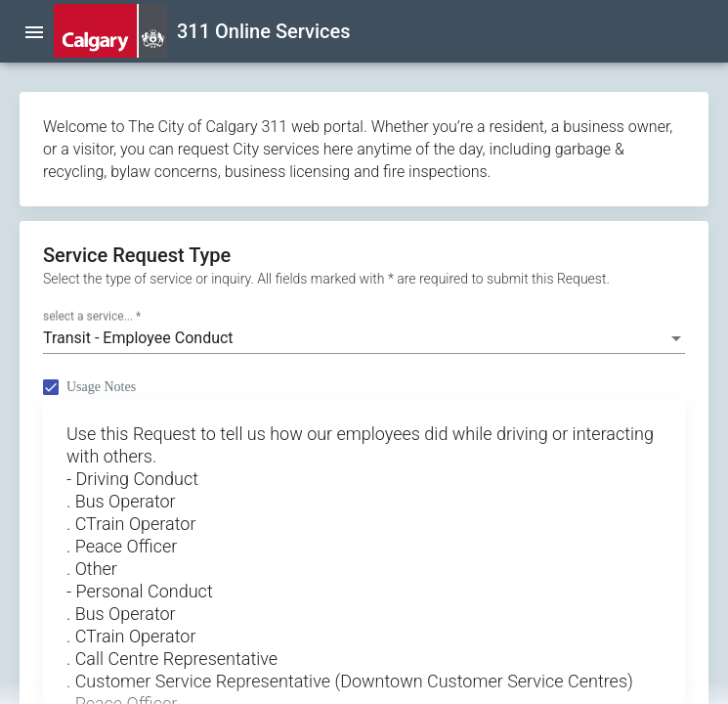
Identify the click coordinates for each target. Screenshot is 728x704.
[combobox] (364, 338)
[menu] (34, 31)
